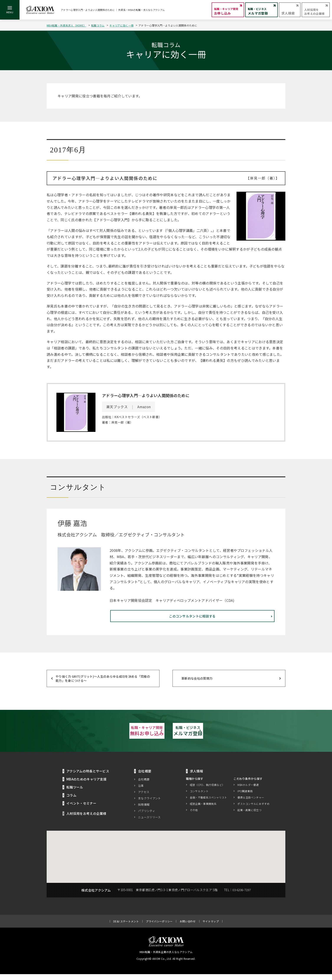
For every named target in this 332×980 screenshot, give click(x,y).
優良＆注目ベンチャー (251, 803)
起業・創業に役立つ (249, 816)
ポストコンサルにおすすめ (253, 809)
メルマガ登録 (214, 736)
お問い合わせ (188, 927)
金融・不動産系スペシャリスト (208, 803)
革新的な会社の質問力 (197, 683)
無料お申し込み (118, 736)
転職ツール (75, 793)
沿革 (141, 791)
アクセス (144, 798)
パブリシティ (147, 817)
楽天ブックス (117, 407)
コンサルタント (199, 797)
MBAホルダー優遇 (248, 791)
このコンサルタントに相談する (233, 623)
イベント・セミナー (81, 809)
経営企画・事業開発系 (203, 809)
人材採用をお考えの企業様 (86, 819)
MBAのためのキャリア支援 (86, 785)
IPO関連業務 (245, 797)
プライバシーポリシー (159, 927)
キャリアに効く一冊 (121, 25)
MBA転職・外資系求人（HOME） (66, 25)
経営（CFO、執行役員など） (207, 791)
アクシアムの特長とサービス (88, 777)
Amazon (144, 407)
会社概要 (144, 785)
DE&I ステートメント (126, 927)
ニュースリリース (149, 823)
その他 (194, 816)
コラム (71, 801)
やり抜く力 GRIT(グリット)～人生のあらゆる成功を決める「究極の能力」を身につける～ (103, 683)
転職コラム (98, 25)
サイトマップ (211, 927)
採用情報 (144, 810)
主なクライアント (150, 804)
